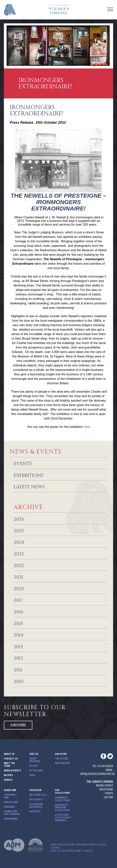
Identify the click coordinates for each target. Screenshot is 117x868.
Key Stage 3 (36, 800)
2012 (18, 659)
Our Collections (62, 792)
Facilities (35, 812)
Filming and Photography (12, 813)
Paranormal (11, 819)
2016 (18, 612)
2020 (19, 589)
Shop (32, 775)
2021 (18, 577)
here (87, 427)
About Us (9, 754)
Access (34, 766)
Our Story (61, 754)
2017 (18, 601)
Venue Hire (10, 790)
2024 (19, 543)
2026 (19, 519)
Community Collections (62, 799)
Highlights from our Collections (62, 808)
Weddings (9, 807)
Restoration (62, 763)
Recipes (8, 775)
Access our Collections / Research (63, 818)
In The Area (36, 771)
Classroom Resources (36, 806)
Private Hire (11, 802)
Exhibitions (29, 476)
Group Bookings (35, 760)
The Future (62, 759)
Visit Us (34, 754)
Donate (8, 780)
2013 (18, 647)
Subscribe (18, 725)
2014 (18, 635)
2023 (19, 554)
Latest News (29, 487)
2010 (19, 682)
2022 (19, 566)
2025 (19, 531)
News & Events (12, 771)
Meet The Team (9, 765)
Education (35, 790)
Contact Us (11, 759)
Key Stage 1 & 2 (38, 795)
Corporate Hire (10, 796)
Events (23, 464)
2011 (18, 670)
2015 (18, 624)
